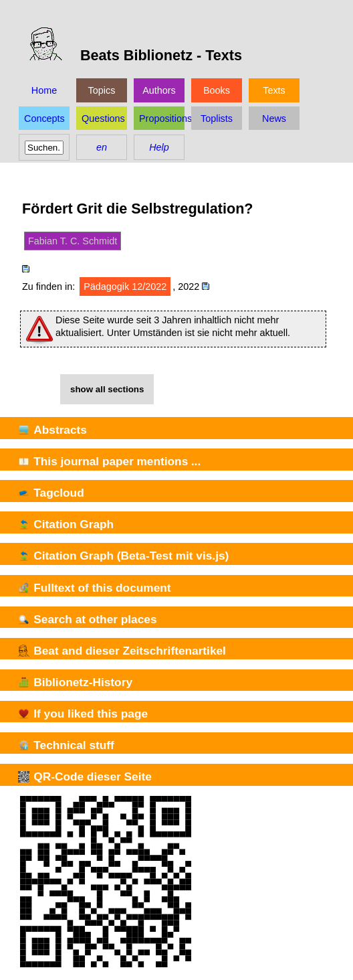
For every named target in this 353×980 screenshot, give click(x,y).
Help (159, 147)
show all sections (107, 389)
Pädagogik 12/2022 (125, 287)
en (102, 147)
